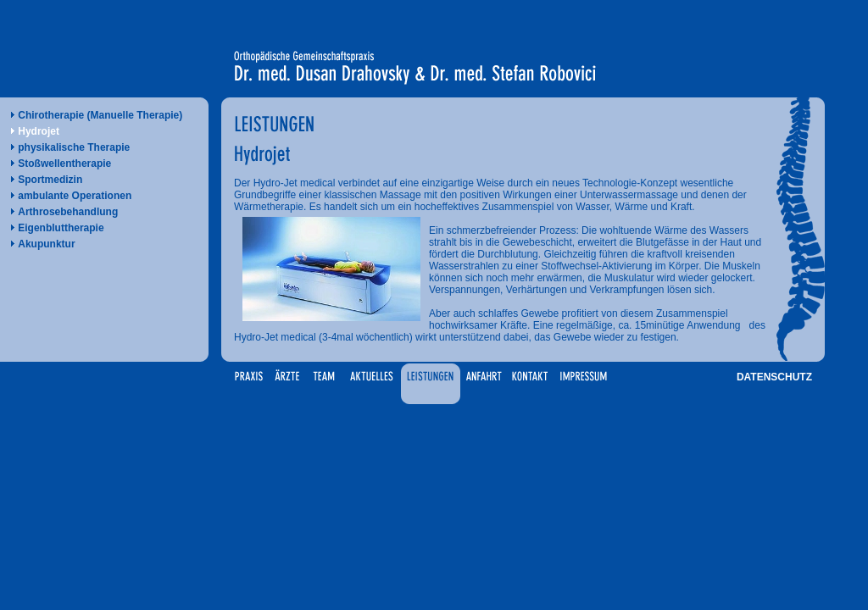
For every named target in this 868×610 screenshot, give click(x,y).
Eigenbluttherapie (61, 228)
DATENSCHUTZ (774, 377)
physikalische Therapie (74, 147)
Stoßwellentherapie (64, 164)
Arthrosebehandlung (68, 212)
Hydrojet (39, 131)
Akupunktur (46, 244)
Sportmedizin (50, 180)
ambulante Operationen (75, 196)
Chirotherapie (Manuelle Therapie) (100, 115)
